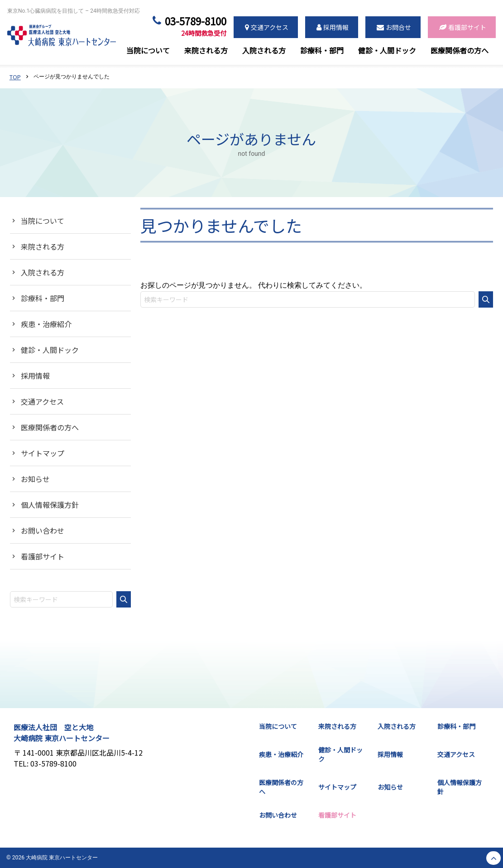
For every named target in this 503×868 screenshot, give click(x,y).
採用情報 (35, 376)
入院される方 (43, 272)
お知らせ (35, 479)
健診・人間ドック (50, 350)
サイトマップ (43, 453)
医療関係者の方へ (50, 427)
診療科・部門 (43, 298)
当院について (43, 221)
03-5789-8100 (196, 27)
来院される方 (43, 246)
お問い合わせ (43, 530)
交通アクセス (42, 401)
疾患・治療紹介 (46, 324)
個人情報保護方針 (50, 505)
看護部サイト (43, 556)
